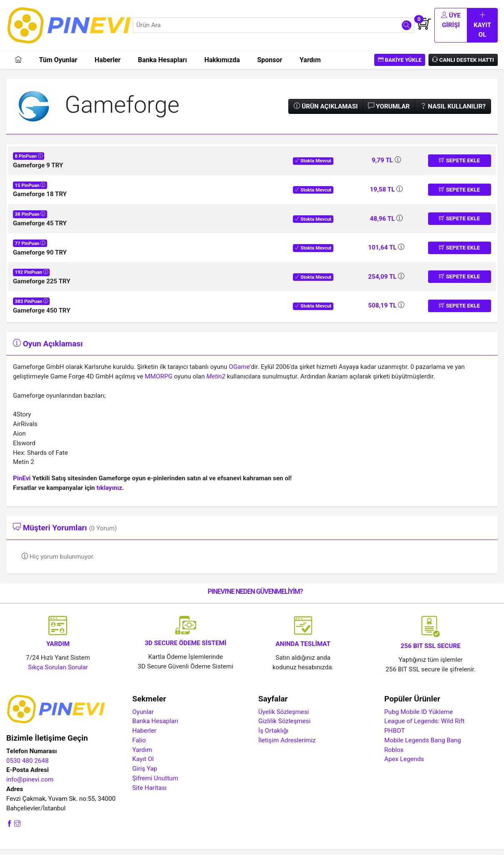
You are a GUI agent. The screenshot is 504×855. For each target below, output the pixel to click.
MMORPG (159, 382)
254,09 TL (383, 282)
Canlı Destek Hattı (463, 65)
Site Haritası (149, 794)
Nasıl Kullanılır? (453, 112)
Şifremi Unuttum (155, 784)
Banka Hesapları (162, 65)
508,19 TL (383, 311)
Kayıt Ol (475, 28)
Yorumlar (389, 112)
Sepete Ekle (459, 166)
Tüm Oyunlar (58, 65)
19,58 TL (383, 195)
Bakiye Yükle (400, 65)
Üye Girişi (428, 28)
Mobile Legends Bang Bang (423, 746)
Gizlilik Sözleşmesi (284, 727)
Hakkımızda (222, 65)
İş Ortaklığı (273, 736)
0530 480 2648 (27, 766)
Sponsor (270, 65)
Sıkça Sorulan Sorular (58, 673)
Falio (139, 746)
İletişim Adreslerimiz (287, 746)
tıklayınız (109, 494)
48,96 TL (383, 224)
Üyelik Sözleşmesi (283, 717)
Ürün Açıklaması (326, 112)
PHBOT (394, 736)
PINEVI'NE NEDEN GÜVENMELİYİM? (255, 597)
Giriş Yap (145, 774)
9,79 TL (383, 166)
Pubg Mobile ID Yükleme (418, 717)
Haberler (108, 65)
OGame (239, 373)
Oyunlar (143, 717)
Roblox (394, 755)
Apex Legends (404, 765)
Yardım (310, 65)
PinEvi (22, 484)
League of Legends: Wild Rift (424, 727)
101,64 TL (383, 253)
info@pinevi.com (30, 785)
